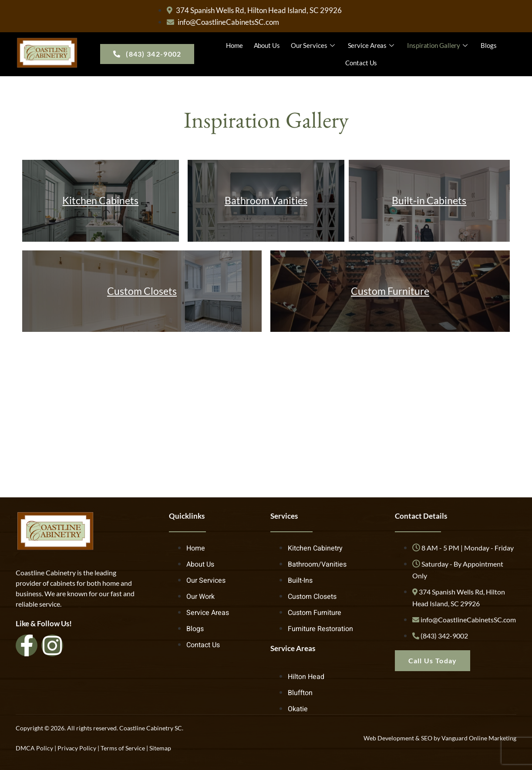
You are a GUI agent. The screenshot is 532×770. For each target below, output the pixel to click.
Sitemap (160, 748)
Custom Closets (142, 291)
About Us (267, 45)
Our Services (314, 45)
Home (234, 45)
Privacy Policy (77, 748)
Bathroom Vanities (266, 200)
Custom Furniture (390, 291)
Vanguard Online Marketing (479, 738)
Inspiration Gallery (438, 45)
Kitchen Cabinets (100, 200)
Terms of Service (123, 748)
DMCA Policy (34, 748)
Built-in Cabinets (429, 200)
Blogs (489, 45)
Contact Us (361, 63)
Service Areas (372, 45)
